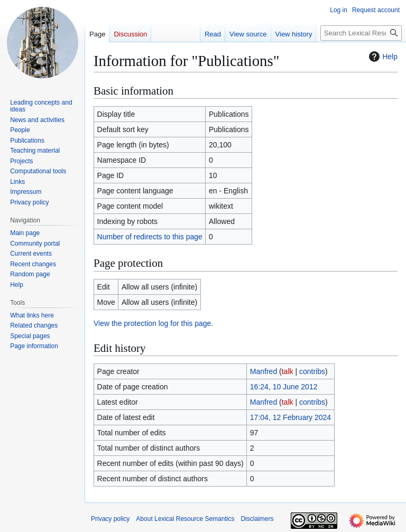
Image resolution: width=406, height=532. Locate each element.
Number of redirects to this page (150, 237)
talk (288, 371)
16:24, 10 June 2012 (284, 387)
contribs (312, 371)
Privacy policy (110, 519)
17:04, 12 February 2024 (290, 417)
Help (382, 57)
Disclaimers (257, 519)
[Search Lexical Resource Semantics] (361, 33)
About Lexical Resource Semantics (185, 519)
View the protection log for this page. (153, 323)
